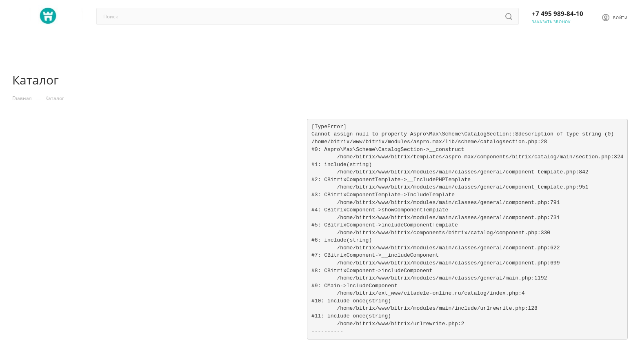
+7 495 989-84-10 (558, 13)
